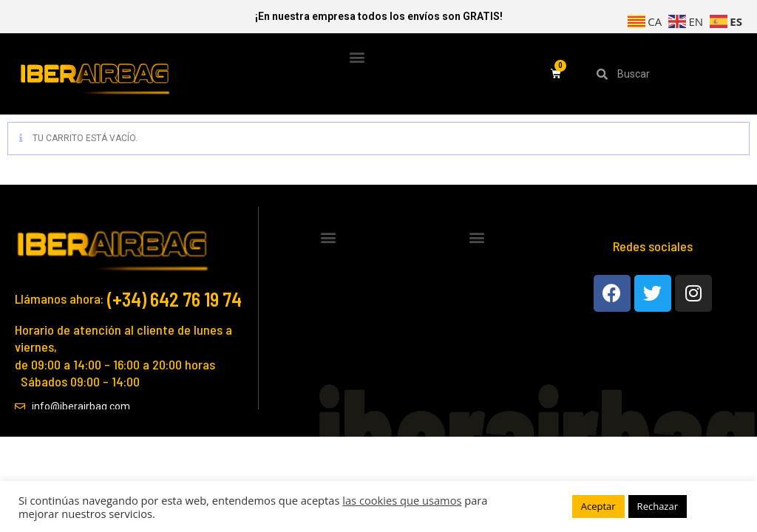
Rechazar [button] (658, 506)
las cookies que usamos (402, 500)
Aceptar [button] (598, 506)
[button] (357, 57)
